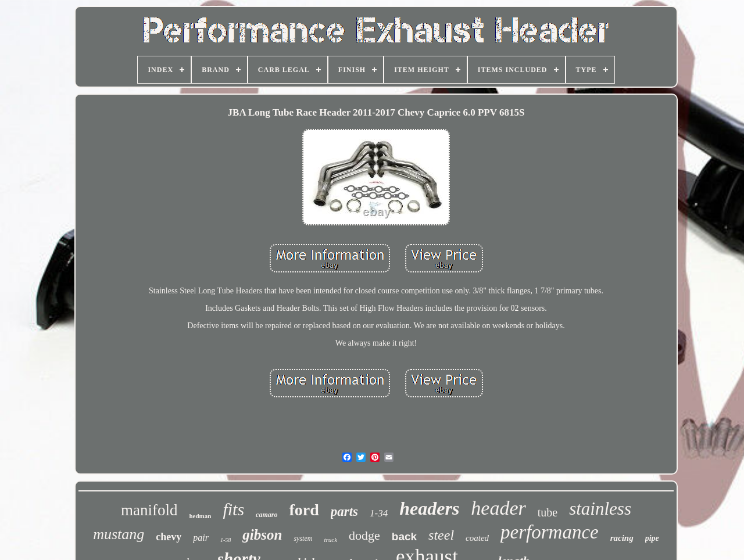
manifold (149, 510)
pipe (652, 538)
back (404, 536)
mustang (119, 534)
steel (441, 535)
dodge (364, 535)
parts (344, 511)
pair (201, 538)
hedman (200, 516)
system (303, 539)
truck (330, 540)
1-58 (226, 540)
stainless (600, 509)
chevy (169, 537)
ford (304, 510)
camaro (267, 515)
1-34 (379, 513)
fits (233, 509)
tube (548, 512)
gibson (262, 535)
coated (477, 538)
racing (622, 538)
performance (550, 532)
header (498, 508)
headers (429, 508)
